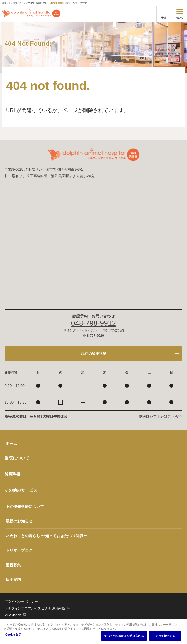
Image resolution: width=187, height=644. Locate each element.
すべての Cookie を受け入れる (124, 636)
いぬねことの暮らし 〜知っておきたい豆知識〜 (46, 536)
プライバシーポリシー (21, 602)
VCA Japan (13, 615)
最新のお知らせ (19, 521)
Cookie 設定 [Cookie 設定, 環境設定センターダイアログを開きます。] (13, 635)
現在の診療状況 (94, 354)
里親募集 (13, 565)
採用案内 (13, 580)
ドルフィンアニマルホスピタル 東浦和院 (35, 608)
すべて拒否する (166, 636)
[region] (93, 631)
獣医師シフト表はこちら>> (161, 416)
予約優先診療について (25, 506)
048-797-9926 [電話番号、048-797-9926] (93, 335)
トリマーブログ (19, 550)
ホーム (11, 443)
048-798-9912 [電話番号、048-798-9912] (94, 323)
